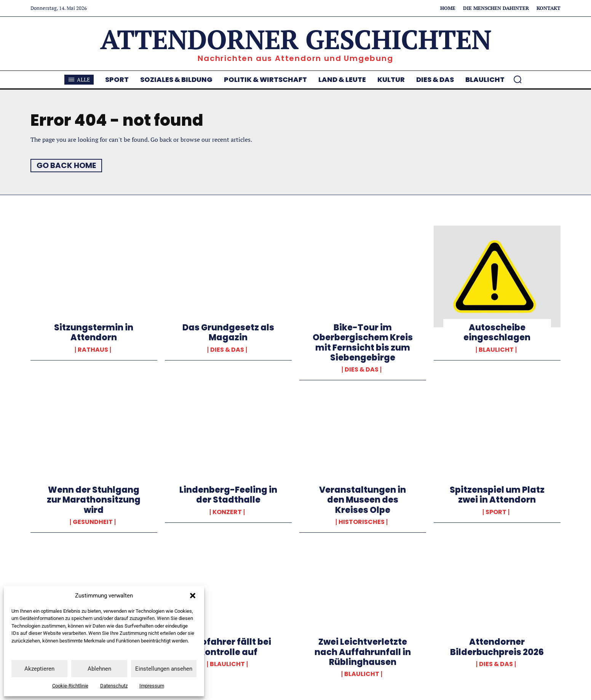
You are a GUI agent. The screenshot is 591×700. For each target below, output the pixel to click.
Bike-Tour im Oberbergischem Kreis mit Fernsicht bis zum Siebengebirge (363, 343)
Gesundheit (93, 522)
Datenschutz (114, 686)
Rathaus (93, 350)
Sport (496, 512)
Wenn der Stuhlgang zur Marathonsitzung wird (94, 500)
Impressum (152, 686)
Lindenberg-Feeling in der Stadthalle (228, 495)
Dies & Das (227, 350)
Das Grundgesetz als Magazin (228, 332)
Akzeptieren (39, 669)
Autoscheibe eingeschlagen (497, 332)
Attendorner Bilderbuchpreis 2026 (497, 647)
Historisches (362, 522)
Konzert (227, 512)
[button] (193, 596)
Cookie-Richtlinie (70, 686)
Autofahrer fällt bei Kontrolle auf (228, 647)
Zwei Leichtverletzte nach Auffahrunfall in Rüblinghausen (363, 652)
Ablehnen (99, 669)
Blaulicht (496, 350)
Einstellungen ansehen (164, 669)
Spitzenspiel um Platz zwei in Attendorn (497, 495)
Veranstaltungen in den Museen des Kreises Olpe (363, 500)
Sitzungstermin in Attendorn (94, 332)
